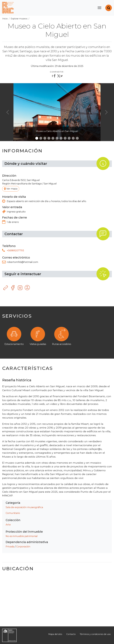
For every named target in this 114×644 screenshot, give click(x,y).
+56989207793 (15, 251)
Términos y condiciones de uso (95, 634)
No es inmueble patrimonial (22, 536)
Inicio (5, 19)
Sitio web (6, 288)
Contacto (71, 634)
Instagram (20, 288)
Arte (8, 525)
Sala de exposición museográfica (24, 507)
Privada (10, 547)
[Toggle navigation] (99, 8)
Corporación (23, 547)
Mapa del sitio (55, 634)
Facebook (13, 288)
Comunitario (13, 513)
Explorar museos (19, 19)
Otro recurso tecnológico (27, 288)
